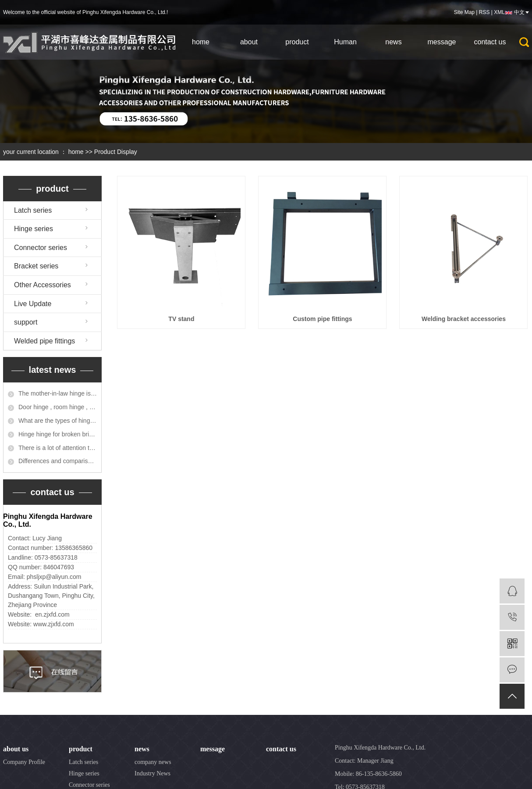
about (249, 42)
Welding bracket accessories (464, 319)
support (26, 322)
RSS (484, 12)
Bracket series (36, 266)
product (297, 42)
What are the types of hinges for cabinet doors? (58, 421)
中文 (519, 12)
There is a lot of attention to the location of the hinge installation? (58, 448)
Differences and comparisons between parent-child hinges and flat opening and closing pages (58, 461)
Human (345, 42)
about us (16, 749)
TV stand (181, 319)
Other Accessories (43, 285)
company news (153, 762)
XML (499, 12)
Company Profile (24, 762)
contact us (490, 42)
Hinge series (34, 229)
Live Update (33, 304)
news (393, 42)
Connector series (41, 248)
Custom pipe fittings (322, 319)
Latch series (33, 210)
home (201, 42)
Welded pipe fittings (44, 341)
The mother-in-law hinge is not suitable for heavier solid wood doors (58, 393)
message (442, 42)
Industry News (153, 773)
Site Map (464, 12)
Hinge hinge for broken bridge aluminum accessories (58, 434)
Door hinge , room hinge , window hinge (58, 407)
